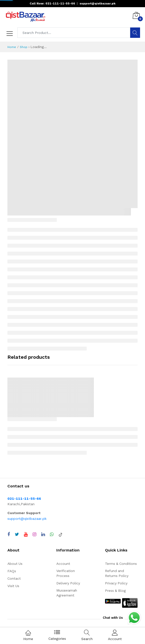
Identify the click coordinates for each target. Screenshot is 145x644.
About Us (15, 564)
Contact (14, 578)
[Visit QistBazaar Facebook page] (9, 534)
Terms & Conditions (121, 564)
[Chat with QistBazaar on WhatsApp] (52, 534)
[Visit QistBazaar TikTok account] (61, 534)
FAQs (12, 571)
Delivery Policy (68, 583)
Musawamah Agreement (67, 593)
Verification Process (66, 573)
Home (12, 47)
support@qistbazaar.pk (27, 519)
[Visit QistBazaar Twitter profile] (17, 534)
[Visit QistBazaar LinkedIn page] (43, 534)
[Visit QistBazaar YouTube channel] (26, 534)
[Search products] (74, 33)
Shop (24, 47)
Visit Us (13, 586)
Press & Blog (115, 591)
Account (63, 564)
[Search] (135, 33)
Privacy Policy (116, 583)
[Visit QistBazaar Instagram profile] (34, 534)
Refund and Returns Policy (117, 573)
